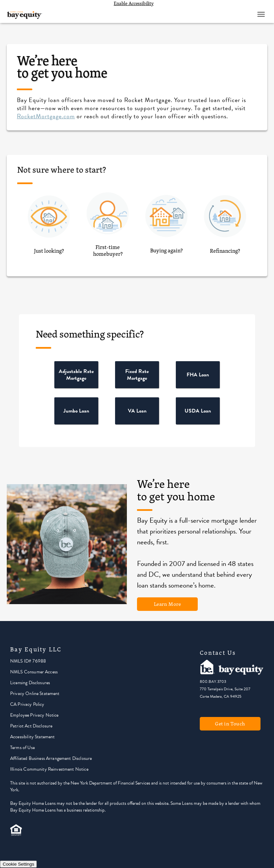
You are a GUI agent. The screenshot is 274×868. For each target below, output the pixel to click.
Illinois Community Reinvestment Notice (49, 769)
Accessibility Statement (32, 737)
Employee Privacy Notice (34, 715)
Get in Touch (230, 724)
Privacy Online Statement (35, 693)
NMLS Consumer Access (34, 672)
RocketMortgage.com (46, 116)
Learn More (168, 604)
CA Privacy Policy (27, 704)
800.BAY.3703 (213, 681)
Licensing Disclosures (30, 683)
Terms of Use (22, 748)
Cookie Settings (18, 864)
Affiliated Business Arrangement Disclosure (51, 758)
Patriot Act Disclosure (31, 726)
